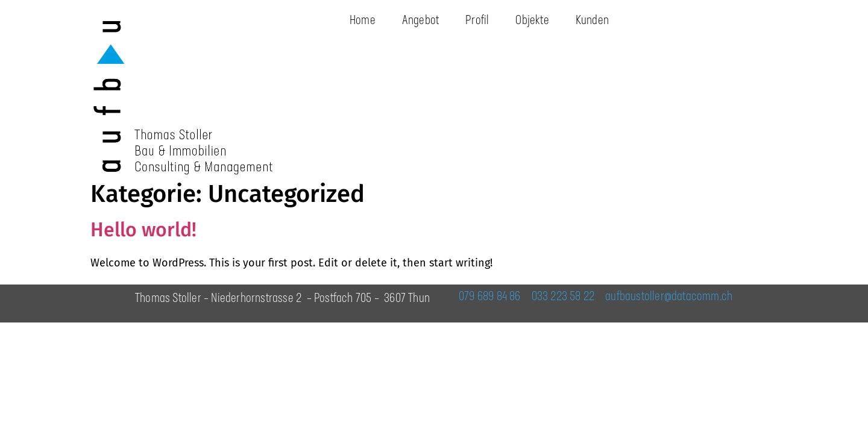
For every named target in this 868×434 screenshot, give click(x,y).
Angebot (420, 21)
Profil (477, 21)
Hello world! (143, 230)
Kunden (592, 21)
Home (363, 21)
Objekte (532, 21)
